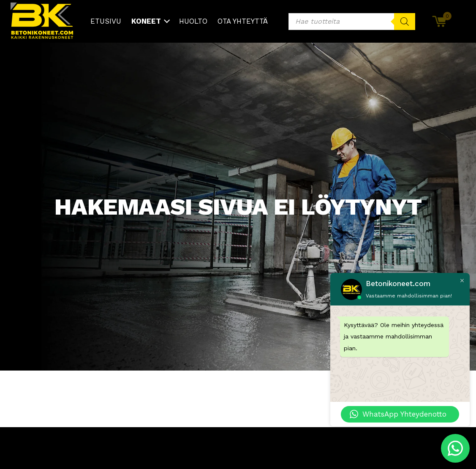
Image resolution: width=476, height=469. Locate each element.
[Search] (405, 22)
